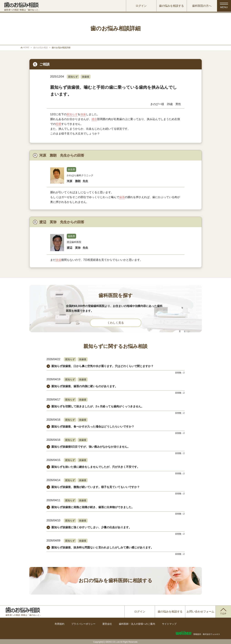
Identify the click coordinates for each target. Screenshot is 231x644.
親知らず (73, 77)
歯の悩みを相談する (170, 6)
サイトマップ (169, 624)
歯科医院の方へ (200, 6)
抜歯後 (86, 77)
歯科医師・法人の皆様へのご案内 (137, 624)
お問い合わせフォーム (200, 612)
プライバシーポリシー (83, 624)
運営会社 (107, 624)
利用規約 (60, 624)
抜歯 (83, 114)
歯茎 (122, 197)
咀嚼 (58, 124)
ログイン (140, 6)
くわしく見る (116, 323)
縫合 (94, 119)
